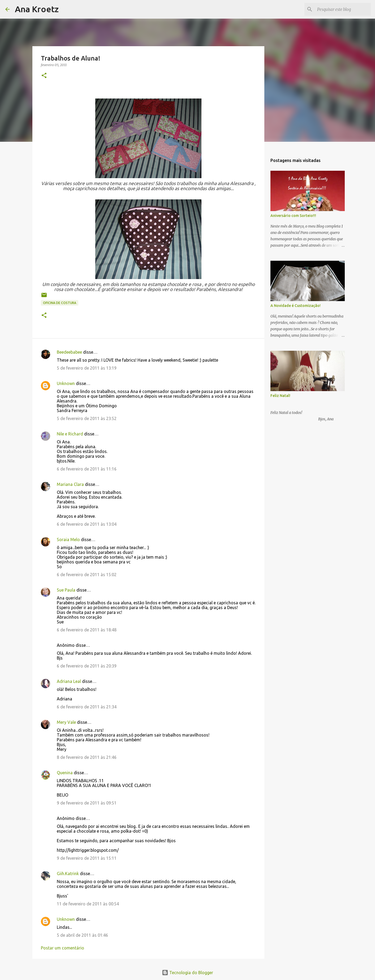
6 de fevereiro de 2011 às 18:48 (87, 630)
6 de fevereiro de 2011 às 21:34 (87, 707)
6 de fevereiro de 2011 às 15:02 (87, 575)
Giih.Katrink (68, 874)
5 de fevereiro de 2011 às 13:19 (87, 368)
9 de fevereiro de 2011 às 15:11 (87, 858)
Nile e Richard (70, 434)
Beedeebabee (69, 352)
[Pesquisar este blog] (343, 9)
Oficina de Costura (60, 303)
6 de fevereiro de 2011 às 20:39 (87, 666)
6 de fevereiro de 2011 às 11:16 (87, 469)
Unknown (66, 383)
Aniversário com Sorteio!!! (293, 216)
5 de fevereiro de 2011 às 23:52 (87, 418)
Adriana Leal (69, 681)
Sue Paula (66, 590)
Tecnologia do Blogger (187, 973)
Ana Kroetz (37, 9)
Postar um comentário (62, 948)
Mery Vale (66, 722)
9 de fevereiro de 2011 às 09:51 (87, 803)
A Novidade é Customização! (296, 306)
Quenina (65, 773)
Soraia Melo (68, 540)
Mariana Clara (70, 484)
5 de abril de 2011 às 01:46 (82, 935)
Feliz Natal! (280, 396)
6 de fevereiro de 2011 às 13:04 (87, 524)
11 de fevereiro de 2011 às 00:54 (88, 904)
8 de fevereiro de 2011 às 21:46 (87, 757)
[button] (44, 76)
